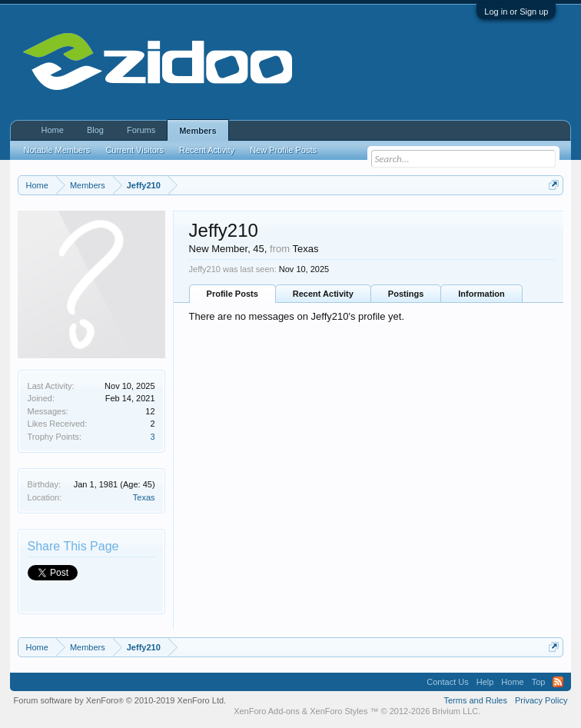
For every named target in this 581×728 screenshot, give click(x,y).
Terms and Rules (475, 700)
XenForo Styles (339, 711)
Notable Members (57, 150)
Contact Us (447, 682)
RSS (558, 682)
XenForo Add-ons (267, 711)
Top (539, 682)
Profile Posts (232, 294)
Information (481, 294)
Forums (141, 130)
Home (53, 130)
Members (198, 131)
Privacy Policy (541, 700)
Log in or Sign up (516, 12)
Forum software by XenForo (120, 700)
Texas (144, 497)
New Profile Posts (283, 150)
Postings (406, 294)
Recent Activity (323, 294)
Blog (95, 130)
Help (485, 682)
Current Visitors (134, 150)
